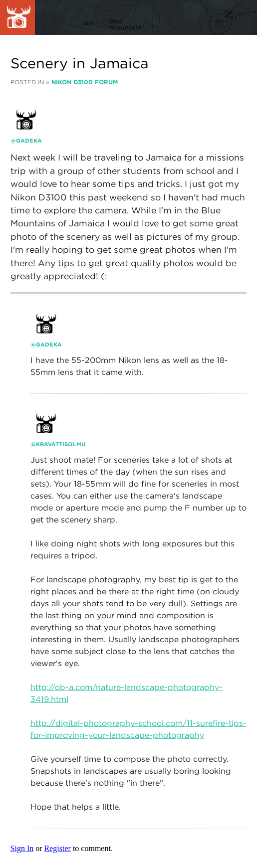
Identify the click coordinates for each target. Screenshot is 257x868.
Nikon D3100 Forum (85, 82)
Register (58, 848)
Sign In (22, 848)
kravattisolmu (61, 444)
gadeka (29, 141)
